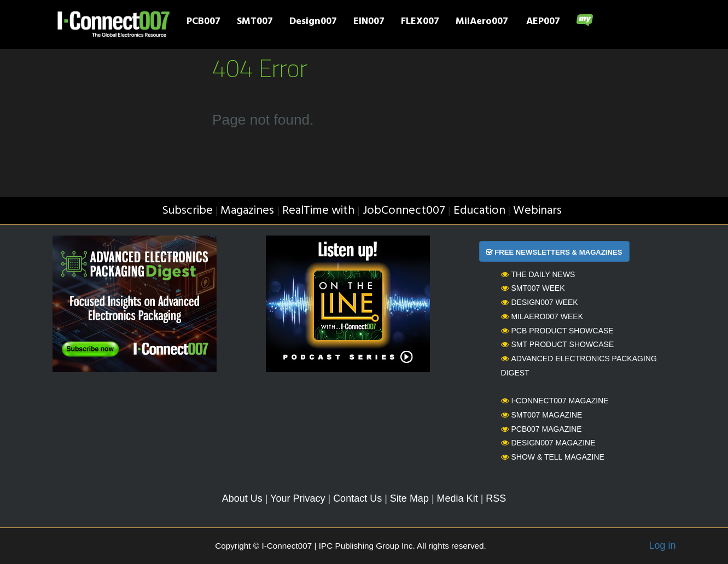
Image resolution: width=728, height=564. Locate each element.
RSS (496, 498)
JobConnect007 (404, 211)
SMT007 (255, 22)
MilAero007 (482, 22)
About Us (242, 498)
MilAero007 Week (542, 316)
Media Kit (458, 498)
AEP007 (543, 22)
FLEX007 (420, 22)
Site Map (409, 498)
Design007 (313, 22)
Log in (662, 545)
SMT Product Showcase (558, 344)
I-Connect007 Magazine (555, 401)
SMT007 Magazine (542, 415)
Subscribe (187, 211)
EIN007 (369, 22)
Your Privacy (298, 498)
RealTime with (318, 211)
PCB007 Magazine (541, 429)
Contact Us (357, 498)
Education (479, 211)
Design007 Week (540, 302)
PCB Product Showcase (557, 331)
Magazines (247, 211)
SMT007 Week (533, 288)
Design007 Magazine (548, 443)
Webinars (537, 211)
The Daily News (538, 274)
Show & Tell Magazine (553, 457)
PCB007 (203, 22)
